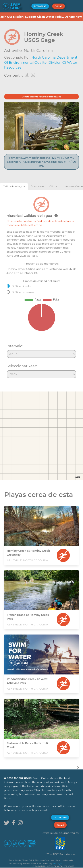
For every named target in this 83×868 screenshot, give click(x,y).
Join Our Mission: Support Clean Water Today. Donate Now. (41, 17)
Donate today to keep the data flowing (41, 97)
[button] (76, 6)
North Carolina (38, 51)
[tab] (14, 186)
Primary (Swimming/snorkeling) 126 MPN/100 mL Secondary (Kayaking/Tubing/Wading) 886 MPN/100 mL (42, 162)
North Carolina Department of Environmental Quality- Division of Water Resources (41, 62)
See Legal (57, 863)
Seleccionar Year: (22, 366)
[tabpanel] (41, 285)
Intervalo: (15, 346)
